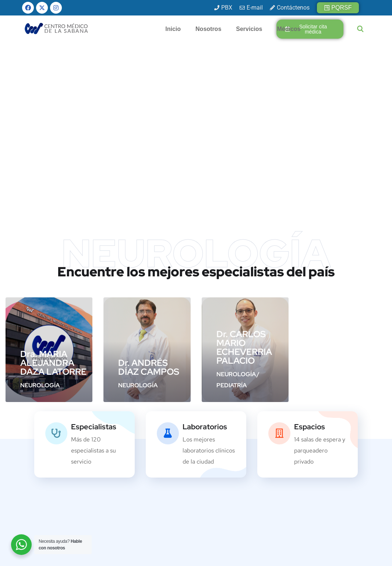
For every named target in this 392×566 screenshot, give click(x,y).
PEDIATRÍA (232, 204)
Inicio (173, 29)
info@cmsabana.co (159, 492)
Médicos (289, 29)
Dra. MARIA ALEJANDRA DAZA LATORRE (53, 182)
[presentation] (318, 499)
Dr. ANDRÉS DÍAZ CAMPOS (149, 186)
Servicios (249, 29)
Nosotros (208, 29)
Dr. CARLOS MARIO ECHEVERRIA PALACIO (244, 166)
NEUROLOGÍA (40, 204)
